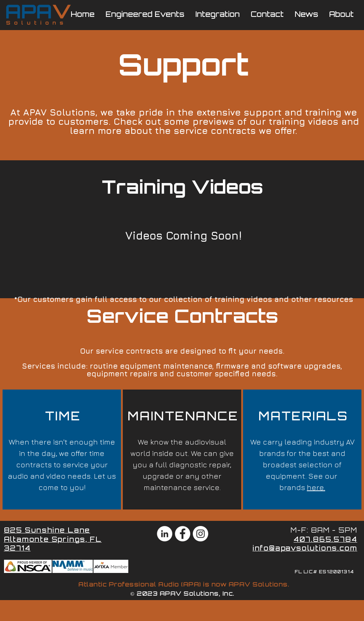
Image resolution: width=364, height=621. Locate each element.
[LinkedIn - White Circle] (165, 534)
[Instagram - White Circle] (201, 534)
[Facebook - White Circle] (183, 534)
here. (316, 487)
